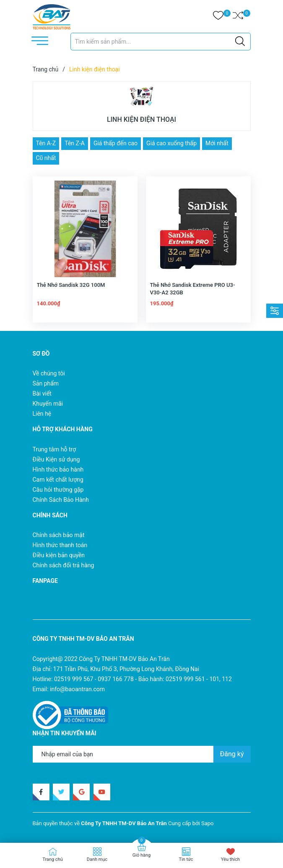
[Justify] (240, 42)
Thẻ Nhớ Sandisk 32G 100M (71, 285)
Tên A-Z (46, 143)
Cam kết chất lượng (58, 480)
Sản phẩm (46, 383)
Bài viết (42, 393)
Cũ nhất (46, 158)
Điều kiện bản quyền (59, 555)
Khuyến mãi (48, 404)
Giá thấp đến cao (116, 143)
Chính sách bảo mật (59, 535)
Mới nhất (217, 143)
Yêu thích (230, 859)
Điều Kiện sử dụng (56, 459)
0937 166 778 (116, 679)
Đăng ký (232, 754)
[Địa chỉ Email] (142, 754)
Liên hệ (42, 414)
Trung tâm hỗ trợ (55, 449)
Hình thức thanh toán (60, 545)
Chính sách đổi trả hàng (64, 565)
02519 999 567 (74, 679)
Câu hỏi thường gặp (58, 490)
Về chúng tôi (49, 373)
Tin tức (186, 859)
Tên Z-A (75, 143)
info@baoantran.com (77, 689)
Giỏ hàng (141, 855)
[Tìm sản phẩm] (161, 42)
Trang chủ (53, 859)
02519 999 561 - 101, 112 (199, 679)
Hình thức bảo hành (58, 469)
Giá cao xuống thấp (171, 143)
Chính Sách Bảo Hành (61, 500)
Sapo (208, 823)
